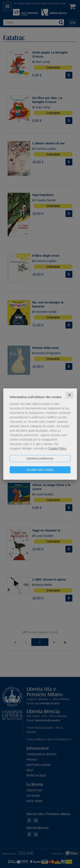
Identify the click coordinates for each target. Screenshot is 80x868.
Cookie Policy (57, 448)
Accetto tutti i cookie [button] (40, 470)
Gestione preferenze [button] (40, 458)
